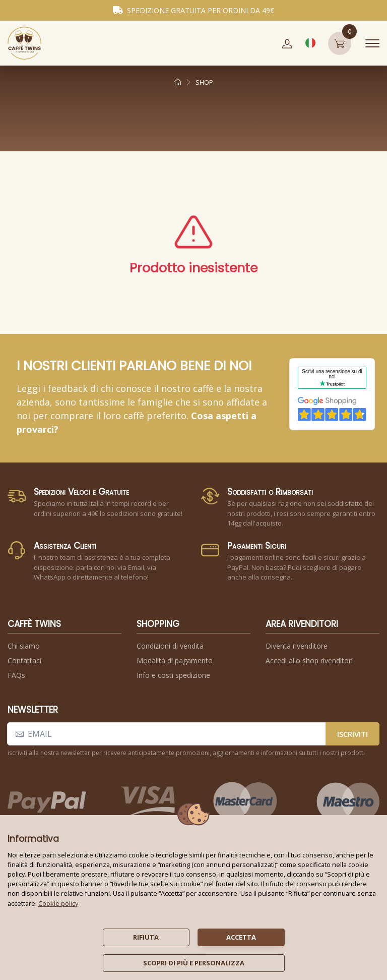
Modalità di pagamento (175, 660)
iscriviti (352, 734)
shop (204, 82)
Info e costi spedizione (173, 675)
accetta (241, 937)
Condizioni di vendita (170, 646)
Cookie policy (58, 903)
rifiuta (146, 937)
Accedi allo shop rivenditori (309, 660)
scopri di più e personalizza (194, 963)
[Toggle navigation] (372, 43)
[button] (287, 43)
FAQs (16, 675)
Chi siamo (24, 646)
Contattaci (24, 660)
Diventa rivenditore (297, 646)
